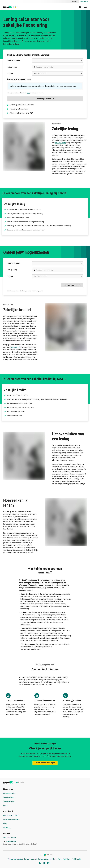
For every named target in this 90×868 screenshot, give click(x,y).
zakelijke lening (61, 143)
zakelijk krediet (16, 347)
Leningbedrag (12, 67)
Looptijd (10, 73)
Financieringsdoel (13, 60)
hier (28, 93)
